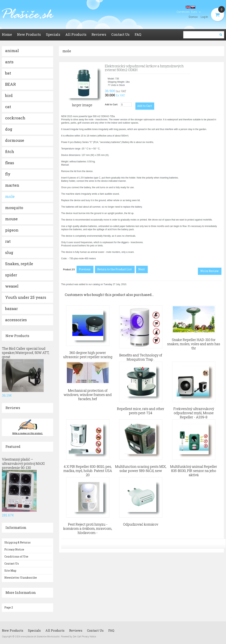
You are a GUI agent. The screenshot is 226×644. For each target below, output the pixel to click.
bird (9, 95)
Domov (193, 17)
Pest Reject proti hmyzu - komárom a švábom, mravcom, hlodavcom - (88, 528)
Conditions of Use (16, 556)
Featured (13, 447)
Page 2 (9, 607)
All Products (55, 630)
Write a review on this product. (27, 433)
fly (8, 174)
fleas (10, 163)
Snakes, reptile (19, 264)
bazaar (11, 309)
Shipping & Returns (17, 542)
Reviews (13, 408)
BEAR (11, 84)
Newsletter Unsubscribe (21, 578)
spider (11, 275)
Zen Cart (77, 637)
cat (8, 107)
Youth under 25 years (26, 297)
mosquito (14, 208)
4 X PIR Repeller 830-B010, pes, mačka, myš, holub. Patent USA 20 (88, 471)
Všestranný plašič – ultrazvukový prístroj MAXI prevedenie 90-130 (23, 463)
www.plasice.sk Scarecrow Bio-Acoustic (40, 637)
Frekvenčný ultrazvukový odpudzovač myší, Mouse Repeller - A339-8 (194, 413)
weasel (12, 286)
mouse (11, 219)
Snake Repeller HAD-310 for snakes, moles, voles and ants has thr (194, 344)
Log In (204, 17)
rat (8, 241)
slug (9, 252)
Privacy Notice (14, 549)
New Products (17, 336)
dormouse (15, 140)
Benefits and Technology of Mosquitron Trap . (141, 357)
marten (12, 185)
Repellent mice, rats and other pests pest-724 (141, 411)
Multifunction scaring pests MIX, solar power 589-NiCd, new (141, 469)
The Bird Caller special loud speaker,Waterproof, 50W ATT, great (26, 353)
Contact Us (12, 563)
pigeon (12, 230)
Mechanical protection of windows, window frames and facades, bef (88, 395)
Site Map (10, 571)
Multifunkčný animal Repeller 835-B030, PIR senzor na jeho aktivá (194, 471)
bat (8, 73)
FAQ (111, 630)
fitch (10, 151)
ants (9, 62)
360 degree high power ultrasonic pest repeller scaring (88, 355)
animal (12, 51)
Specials (34, 630)
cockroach (15, 118)
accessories (16, 320)
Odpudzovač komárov (141, 524)
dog (9, 129)
